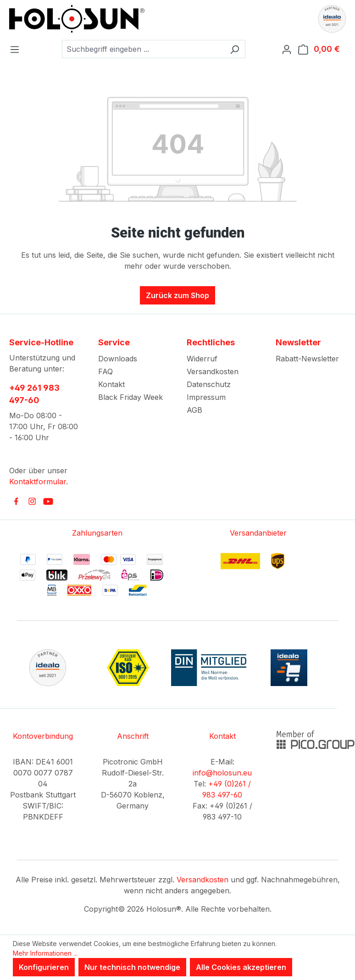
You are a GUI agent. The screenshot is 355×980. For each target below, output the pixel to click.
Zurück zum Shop (177, 295)
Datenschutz (209, 384)
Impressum (206, 397)
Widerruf (202, 359)
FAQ (105, 371)
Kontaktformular (38, 482)
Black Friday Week (130, 397)
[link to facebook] (16, 501)
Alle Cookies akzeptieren (241, 967)
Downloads (118, 359)
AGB (194, 410)
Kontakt (111, 384)
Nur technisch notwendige (132, 967)
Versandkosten (213, 371)
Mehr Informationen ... (45, 953)
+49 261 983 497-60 (34, 394)
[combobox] (143, 49)
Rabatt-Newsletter (307, 359)
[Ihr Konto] (289, 49)
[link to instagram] (32, 501)
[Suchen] (235, 49)
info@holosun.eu (222, 773)
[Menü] (17, 49)
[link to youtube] (48, 501)
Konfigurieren (44, 967)
